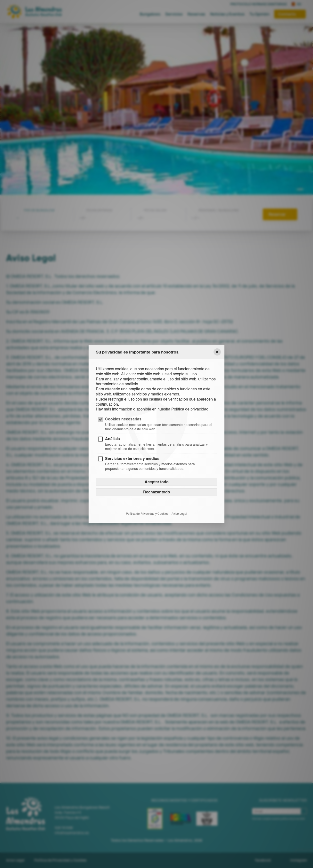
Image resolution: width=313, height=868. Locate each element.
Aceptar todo (157, 482)
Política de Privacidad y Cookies (147, 514)
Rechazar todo (157, 492)
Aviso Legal (179, 514)
